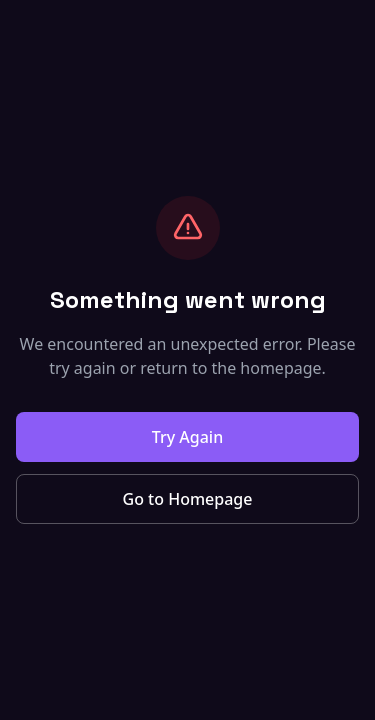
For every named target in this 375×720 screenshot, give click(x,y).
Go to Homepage (188, 499)
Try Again (187, 437)
